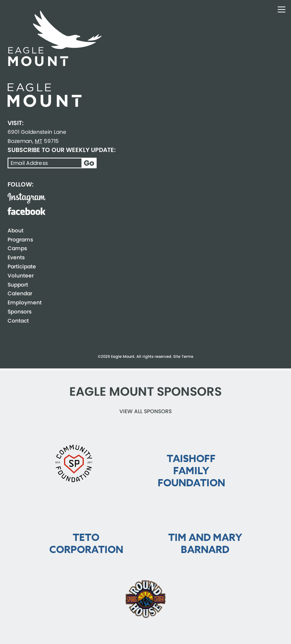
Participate (22, 266)
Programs (20, 240)
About (16, 230)
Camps (17, 248)
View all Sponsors (145, 411)
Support (18, 285)
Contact (18, 321)
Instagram (27, 198)
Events (16, 257)
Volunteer (21, 276)
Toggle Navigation (282, 9)
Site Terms (183, 356)
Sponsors (20, 312)
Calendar (20, 293)
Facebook (27, 211)
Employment (25, 302)
